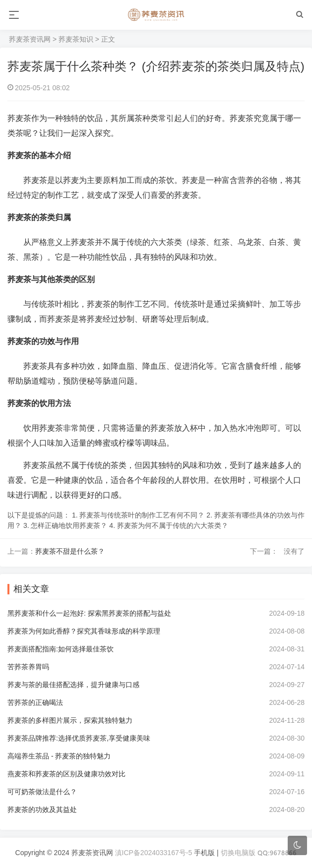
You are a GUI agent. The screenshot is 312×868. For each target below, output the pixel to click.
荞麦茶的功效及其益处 (42, 810)
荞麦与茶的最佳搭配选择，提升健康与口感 (73, 685)
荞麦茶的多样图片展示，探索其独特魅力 (70, 720)
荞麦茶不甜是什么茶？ (70, 551)
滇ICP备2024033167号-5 (154, 853)
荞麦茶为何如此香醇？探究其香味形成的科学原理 (84, 631)
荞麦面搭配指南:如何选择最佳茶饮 (61, 649)
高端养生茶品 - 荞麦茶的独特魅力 (59, 756)
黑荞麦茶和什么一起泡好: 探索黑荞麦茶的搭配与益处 (89, 613)
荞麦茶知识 (76, 39)
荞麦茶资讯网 (30, 39)
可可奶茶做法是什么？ (42, 792)
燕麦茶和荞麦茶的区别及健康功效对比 (66, 774)
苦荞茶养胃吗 (28, 667)
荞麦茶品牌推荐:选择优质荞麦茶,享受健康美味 (79, 738)
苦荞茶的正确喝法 (35, 702)
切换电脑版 (238, 853)
